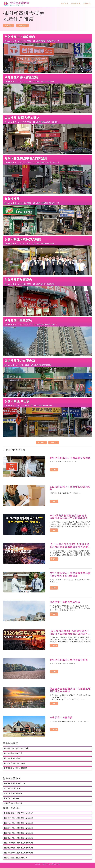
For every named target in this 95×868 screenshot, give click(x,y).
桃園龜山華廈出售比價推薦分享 (16, 858)
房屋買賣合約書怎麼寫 (12, 788)
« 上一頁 (41, 442)
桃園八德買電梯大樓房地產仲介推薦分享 (19, 843)
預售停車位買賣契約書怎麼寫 (15, 783)
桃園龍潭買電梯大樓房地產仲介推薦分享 (19, 828)
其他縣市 (8, 25)
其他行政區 (23, 25)
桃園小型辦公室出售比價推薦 (15, 763)
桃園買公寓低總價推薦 (12, 758)
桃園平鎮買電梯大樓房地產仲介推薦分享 (19, 833)
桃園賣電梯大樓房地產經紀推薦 (16, 768)
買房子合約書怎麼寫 (12, 798)
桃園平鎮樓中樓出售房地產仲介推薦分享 (19, 853)
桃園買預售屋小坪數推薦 (13, 753)
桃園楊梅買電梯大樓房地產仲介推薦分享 (19, 818)
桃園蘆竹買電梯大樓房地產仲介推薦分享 (19, 813)
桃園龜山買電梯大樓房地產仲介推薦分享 (19, 838)
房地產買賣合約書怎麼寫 (13, 793)
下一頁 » (54, 442)
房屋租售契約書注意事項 (13, 803)
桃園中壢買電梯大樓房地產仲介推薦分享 (19, 823)
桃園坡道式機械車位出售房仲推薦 (16, 748)
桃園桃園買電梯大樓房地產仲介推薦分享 (19, 848)
